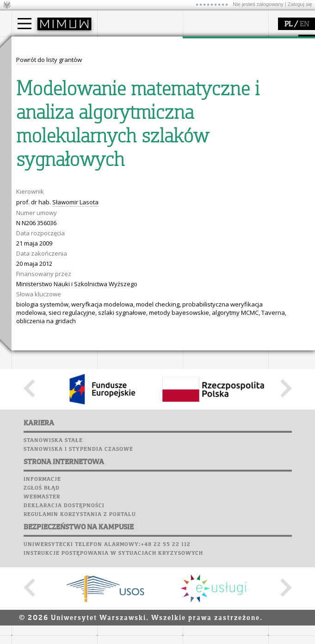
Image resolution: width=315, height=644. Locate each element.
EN (304, 25)
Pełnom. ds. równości (52, 114)
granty (203, 89)
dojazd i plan (127, 64)
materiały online (46, 158)
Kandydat (37, 64)
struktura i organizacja (140, 72)
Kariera (115, 189)
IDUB (201, 114)
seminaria (208, 72)
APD (154, 127)
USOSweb (113, 127)
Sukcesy (112, 197)
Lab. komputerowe (129, 145)
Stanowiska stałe (53, 612)
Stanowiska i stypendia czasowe (78, 620)
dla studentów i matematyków (45, 170)
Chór (148, 171)
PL (288, 25)
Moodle (111, 136)
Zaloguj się (300, 4)
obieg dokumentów (221, 105)
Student (34, 72)
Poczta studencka (129, 153)
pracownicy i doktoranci (142, 97)
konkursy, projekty (49, 191)
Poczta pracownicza (133, 162)
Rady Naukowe (130, 89)
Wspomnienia (120, 180)
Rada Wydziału (130, 80)
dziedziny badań (218, 64)
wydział (119, 45)
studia (30, 45)
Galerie (160, 180)
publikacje (209, 80)
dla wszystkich (43, 183)
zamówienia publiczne (140, 114)
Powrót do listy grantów (49, 231)
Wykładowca (41, 89)
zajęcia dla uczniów (50, 149)
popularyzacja (47, 131)
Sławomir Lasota (75, 373)
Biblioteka (116, 171)
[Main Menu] (25, 24)
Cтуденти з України (52, 105)
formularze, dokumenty (142, 105)
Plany (139, 136)
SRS (137, 127)
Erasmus (35, 97)
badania (205, 45)
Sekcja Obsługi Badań (225, 97)
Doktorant (37, 80)
